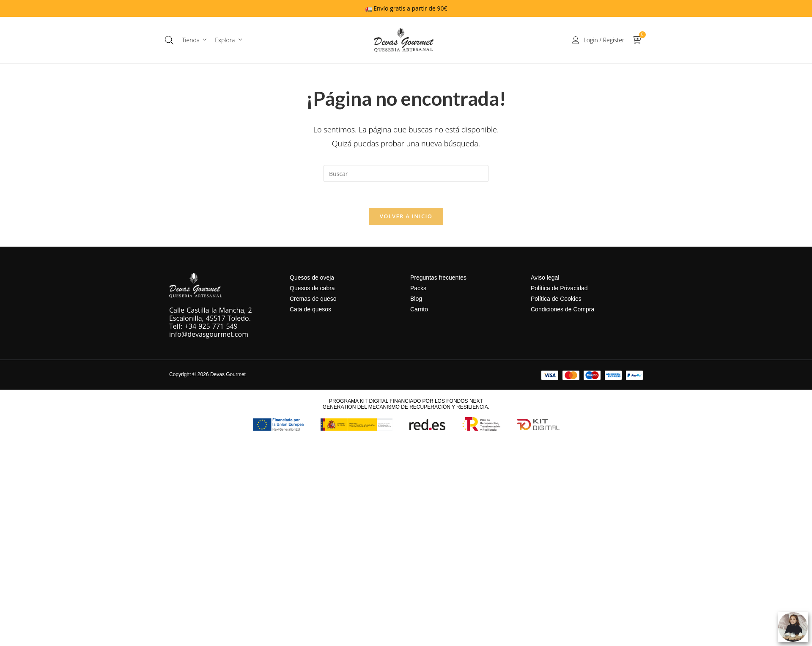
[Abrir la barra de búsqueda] (169, 40)
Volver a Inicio (406, 216)
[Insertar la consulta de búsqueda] (406, 173)
